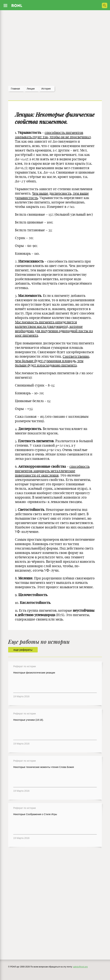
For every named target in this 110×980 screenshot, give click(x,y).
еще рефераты (23, 650)
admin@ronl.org (80, 967)
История (46, 89)
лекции (31, 89)
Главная (15, 89)
